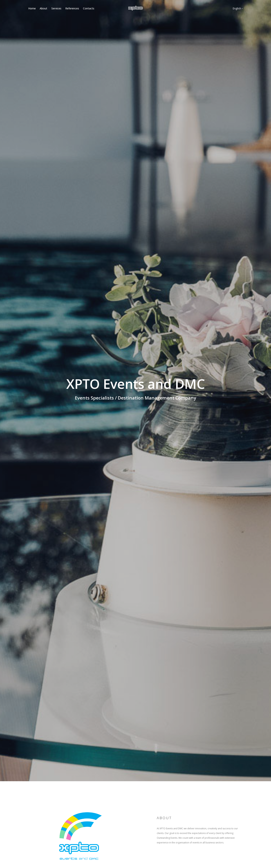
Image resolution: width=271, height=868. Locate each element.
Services (56, 8)
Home (32, 8)
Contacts (89, 8)
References (72, 8)
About (43, 8)
